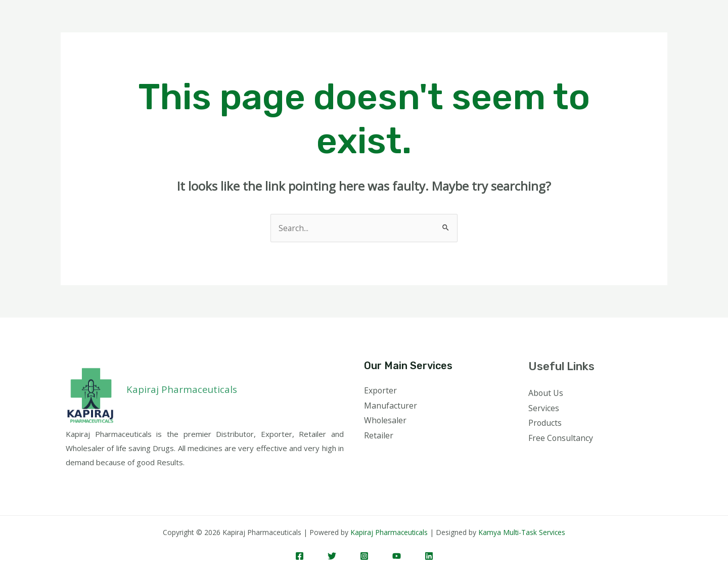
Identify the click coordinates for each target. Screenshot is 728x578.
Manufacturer (391, 406)
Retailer (379, 435)
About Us (546, 393)
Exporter (381, 390)
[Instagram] (364, 556)
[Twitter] (332, 556)
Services (544, 408)
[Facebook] (300, 556)
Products (545, 423)
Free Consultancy (561, 438)
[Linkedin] (429, 556)
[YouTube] (397, 556)
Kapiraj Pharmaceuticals (389, 532)
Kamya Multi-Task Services (523, 532)
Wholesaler (385, 421)
